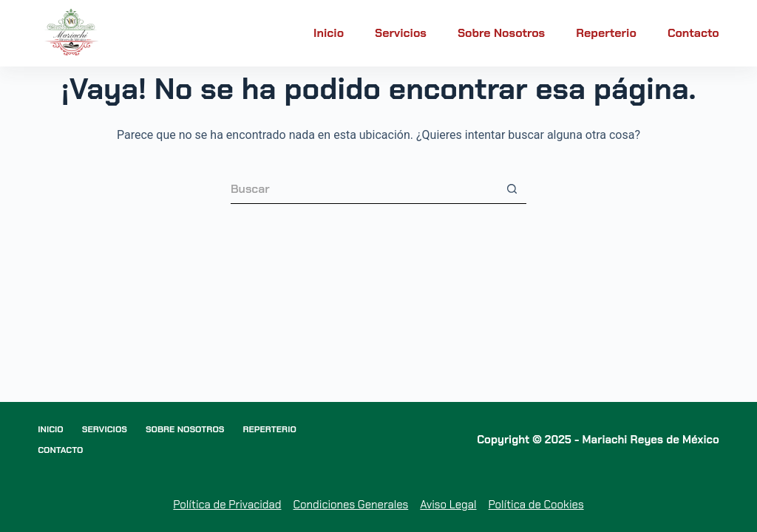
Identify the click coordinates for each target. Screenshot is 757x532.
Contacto (693, 33)
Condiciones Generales (350, 505)
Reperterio (606, 33)
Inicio (329, 33)
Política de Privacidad (227, 505)
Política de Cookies (536, 505)
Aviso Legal (448, 505)
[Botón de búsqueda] (512, 189)
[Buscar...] (364, 189)
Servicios (401, 33)
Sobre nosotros (501, 33)
